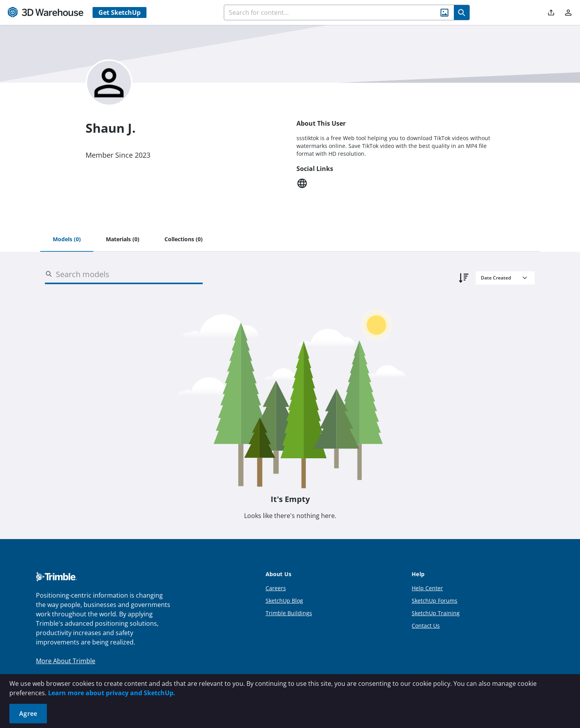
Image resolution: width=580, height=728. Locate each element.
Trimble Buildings (289, 613)
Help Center (427, 588)
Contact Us (426, 626)
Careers (276, 588)
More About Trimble (66, 661)
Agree (28, 714)
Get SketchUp (120, 12)
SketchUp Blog (284, 601)
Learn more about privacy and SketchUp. (112, 693)
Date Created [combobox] (496, 278)
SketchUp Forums (435, 601)
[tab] (67, 240)
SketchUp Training (436, 613)
